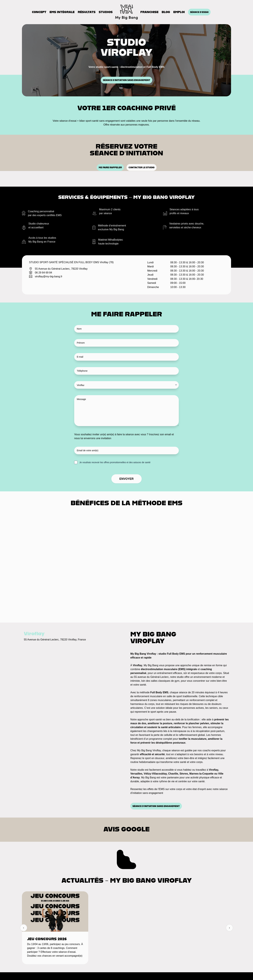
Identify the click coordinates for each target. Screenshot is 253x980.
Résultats (87, 12)
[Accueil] (126, 12)
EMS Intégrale (62, 12)
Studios (106, 12)
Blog (166, 12)
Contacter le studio (142, 167)
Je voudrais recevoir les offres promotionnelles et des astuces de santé (115, 462)
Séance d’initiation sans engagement (127, 80)
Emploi (179, 12)
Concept (39, 12)
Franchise (149, 12)
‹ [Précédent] (23, 928)
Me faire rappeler (110, 167)
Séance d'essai (199, 12)
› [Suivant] (229, 928)
